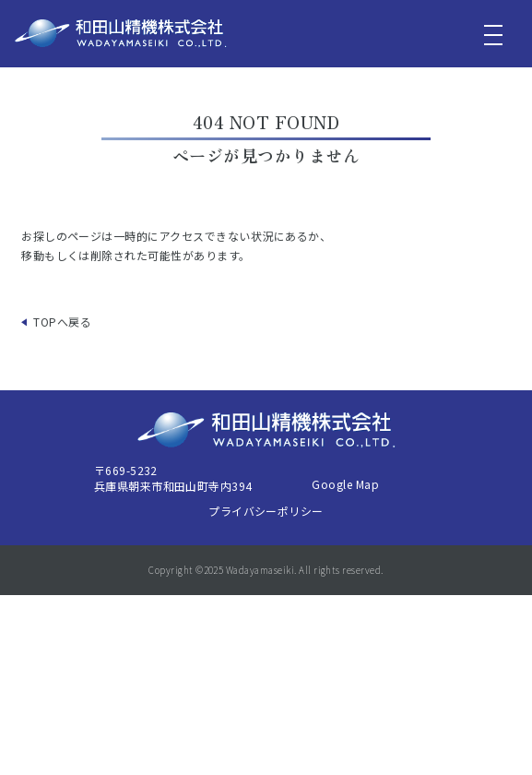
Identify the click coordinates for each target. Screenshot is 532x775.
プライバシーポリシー (266, 511)
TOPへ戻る (62, 322)
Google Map (345, 484)
